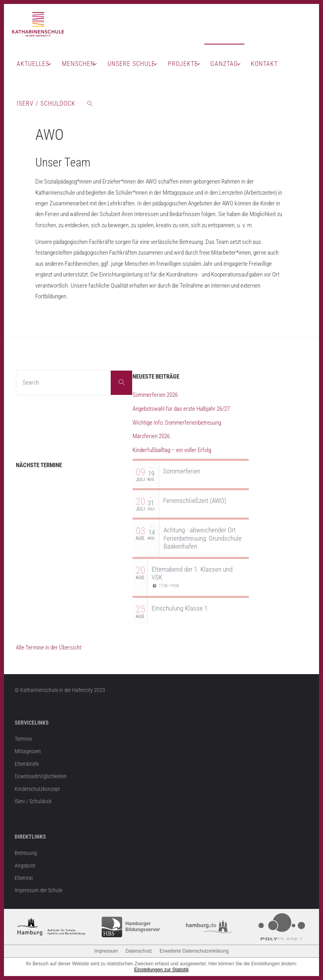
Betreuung (26, 853)
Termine (23, 739)
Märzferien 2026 (151, 436)
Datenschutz (139, 951)
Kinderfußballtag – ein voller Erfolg (172, 450)
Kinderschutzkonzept (37, 789)
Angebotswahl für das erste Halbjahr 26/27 (181, 409)
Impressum (106, 951)
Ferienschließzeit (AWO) (195, 501)
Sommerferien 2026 (155, 395)
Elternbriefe (27, 764)
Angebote (25, 866)
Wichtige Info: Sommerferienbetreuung (177, 423)
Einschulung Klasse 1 (180, 608)
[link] (90, 103)
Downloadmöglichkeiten (41, 776)
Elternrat (24, 878)
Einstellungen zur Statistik (161, 970)
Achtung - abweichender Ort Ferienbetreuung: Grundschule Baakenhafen (203, 538)
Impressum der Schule (38, 890)
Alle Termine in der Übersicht (49, 648)
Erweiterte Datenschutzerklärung (194, 951)
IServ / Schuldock (33, 801)
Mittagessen (28, 751)
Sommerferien (182, 471)
